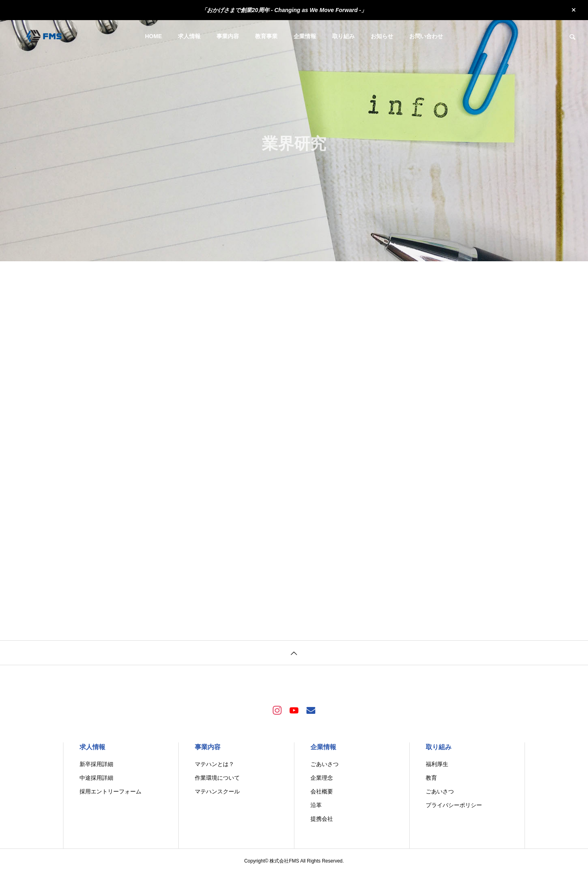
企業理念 (322, 778)
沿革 (316, 805)
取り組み (343, 36)
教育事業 (266, 36)
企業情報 (305, 36)
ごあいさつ (325, 764)
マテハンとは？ (214, 764)
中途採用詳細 (96, 778)
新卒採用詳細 (96, 764)
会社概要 (322, 791)
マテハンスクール (217, 791)
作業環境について (217, 778)
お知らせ (382, 36)
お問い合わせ (426, 36)
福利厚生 (437, 764)
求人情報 (189, 36)
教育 (431, 778)
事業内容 (228, 36)
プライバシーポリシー (454, 805)
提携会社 (322, 819)
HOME (153, 36)
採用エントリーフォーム (110, 791)
